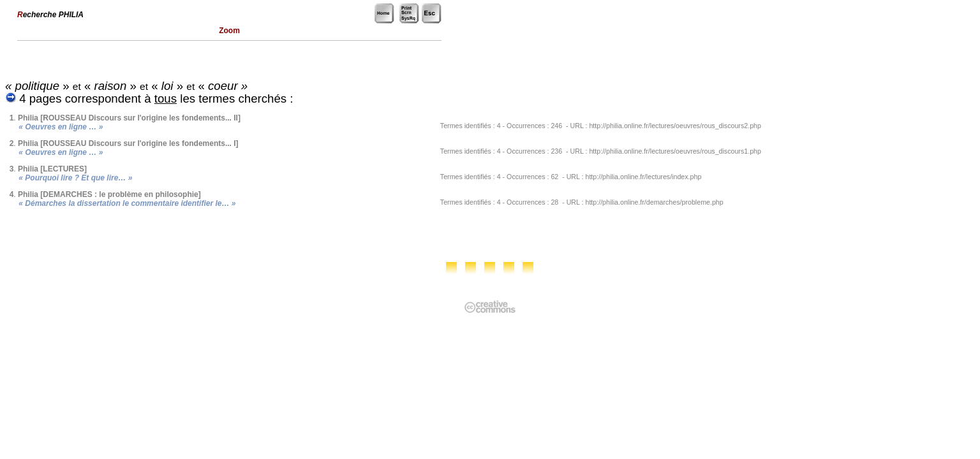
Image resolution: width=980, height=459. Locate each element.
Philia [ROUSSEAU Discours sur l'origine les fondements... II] (129, 118)
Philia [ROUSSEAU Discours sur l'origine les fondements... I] (128, 143)
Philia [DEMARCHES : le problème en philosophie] (109, 194)
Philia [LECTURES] (52, 169)
